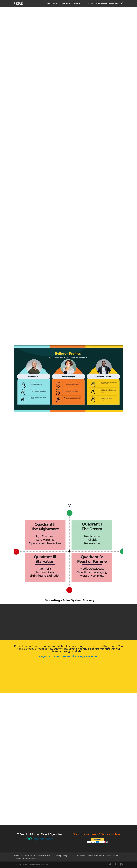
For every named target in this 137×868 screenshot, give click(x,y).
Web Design (112, 856)
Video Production (96, 856)
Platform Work (45, 856)
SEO (72, 856)
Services (64, 3)
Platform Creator (38, 865)
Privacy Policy (61, 856)
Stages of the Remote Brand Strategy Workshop (68, 657)
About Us (51, 3)
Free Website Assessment (107, 3)
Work (76, 3)
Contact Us (88, 3)
